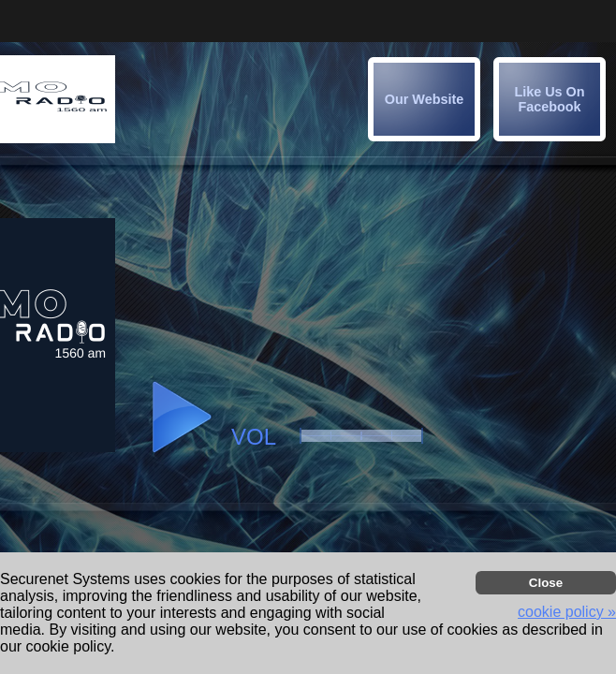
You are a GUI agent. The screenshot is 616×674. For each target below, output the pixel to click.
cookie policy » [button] (567, 612)
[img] (550, 99)
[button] (552, 102)
